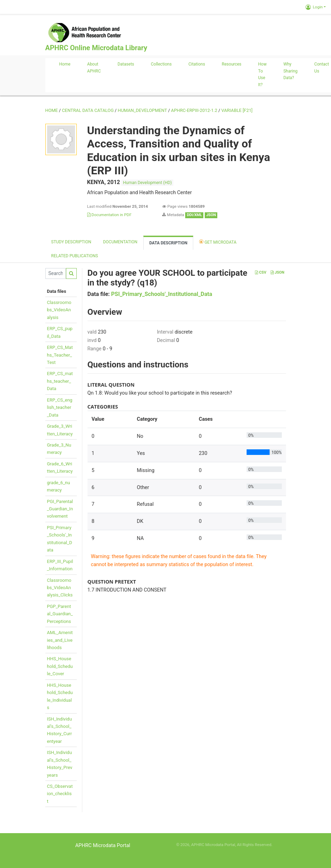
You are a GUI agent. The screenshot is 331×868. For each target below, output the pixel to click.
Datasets (126, 64)
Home (65, 64)
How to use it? (262, 74)
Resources (232, 64)
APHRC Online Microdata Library (96, 48)
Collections (161, 64)
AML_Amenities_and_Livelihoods (60, 640)
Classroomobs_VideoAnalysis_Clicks (60, 588)
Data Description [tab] (168, 243)
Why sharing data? (290, 71)
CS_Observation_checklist (60, 794)
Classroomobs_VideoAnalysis (59, 310)
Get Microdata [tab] (218, 242)
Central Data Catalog (88, 110)
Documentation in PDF (110, 215)
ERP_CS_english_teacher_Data (60, 408)
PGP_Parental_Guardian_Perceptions (60, 614)
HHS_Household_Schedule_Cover (60, 666)
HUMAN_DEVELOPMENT (142, 110)
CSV (261, 272)
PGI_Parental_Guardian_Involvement (60, 509)
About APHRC (94, 68)
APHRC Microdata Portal (103, 846)
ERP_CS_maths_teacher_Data (60, 381)
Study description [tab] (71, 242)
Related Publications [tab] (75, 256)
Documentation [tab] (120, 242)
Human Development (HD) (148, 183)
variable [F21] (237, 110)
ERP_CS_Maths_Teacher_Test (60, 355)
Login (314, 7)
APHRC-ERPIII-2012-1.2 (194, 110)
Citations (197, 64)
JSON (277, 272)
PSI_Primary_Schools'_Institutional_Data (162, 294)
